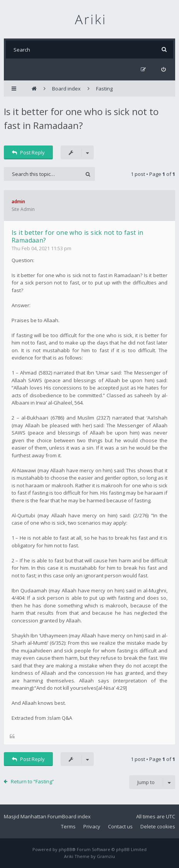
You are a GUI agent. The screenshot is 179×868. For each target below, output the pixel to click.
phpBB (65, 849)
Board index (76, 816)
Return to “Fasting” (32, 781)
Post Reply (28, 152)
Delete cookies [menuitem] (158, 826)
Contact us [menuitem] (120, 826)
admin (18, 202)
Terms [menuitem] (68, 826)
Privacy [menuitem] (92, 826)
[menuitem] (163, 69)
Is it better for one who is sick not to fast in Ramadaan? (78, 236)
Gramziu (106, 856)
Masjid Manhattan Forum (33, 816)
